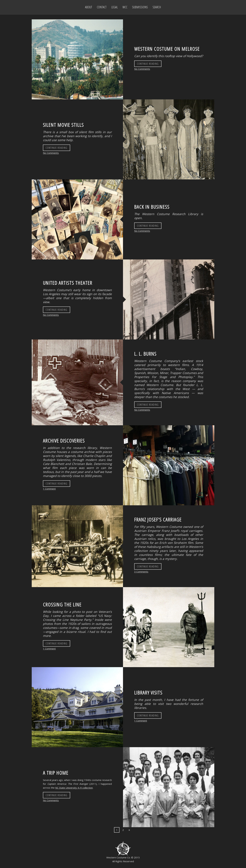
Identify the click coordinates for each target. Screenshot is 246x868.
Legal (115, 7)
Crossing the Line (62, 604)
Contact (102, 7)
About (89, 7)
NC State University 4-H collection (74, 788)
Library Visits (148, 692)
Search (157, 7)
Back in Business (152, 207)
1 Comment (49, 489)
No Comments (142, 69)
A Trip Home (56, 773)
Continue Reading (148, 64)
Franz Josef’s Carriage (158, 519)
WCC (125, 7)
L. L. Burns (145, 354)
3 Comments (141, 572)
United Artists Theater (68, 283)
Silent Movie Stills (63, 125)
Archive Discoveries (64, 441)
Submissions (140, 7)
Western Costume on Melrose (167, 49)
